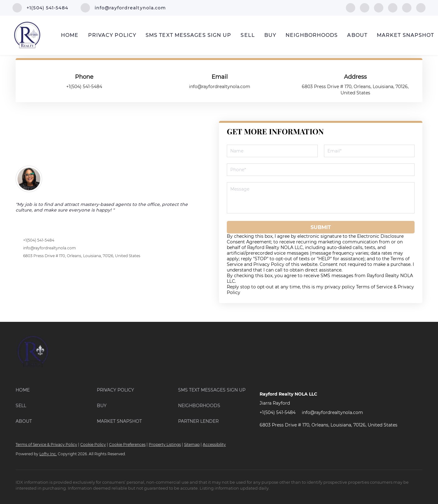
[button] (56, 390)
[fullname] (272, 151)
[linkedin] (365, 7)
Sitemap (192, 444)
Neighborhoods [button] (312, 35)
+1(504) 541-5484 (39, 240)
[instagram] (407, 7)
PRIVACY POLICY (112, 35)
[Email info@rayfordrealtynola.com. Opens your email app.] (123, 8)
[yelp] (393, 7)
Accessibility (214, 444)
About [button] (357, 35)
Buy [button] (270, 35)
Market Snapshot (406, 35)
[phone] (321, 170)
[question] (321, 198)
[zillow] (379, 7)
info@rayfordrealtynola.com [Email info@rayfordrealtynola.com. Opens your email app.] (332, 412)
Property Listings (165, 444)
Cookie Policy (93, 444)
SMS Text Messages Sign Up (189, 35)
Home (70, 35)
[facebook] (351, 7)
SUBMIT (321, 227)
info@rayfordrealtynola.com (50, 248)
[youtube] (421, 7)
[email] (369, 151)
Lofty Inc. (48, 454)
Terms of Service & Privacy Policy (46, 444)
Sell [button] (248, 35)
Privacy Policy (269, 264)
